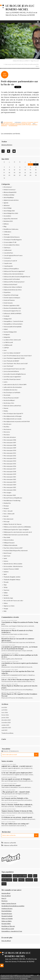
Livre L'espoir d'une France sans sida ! (14, 369)
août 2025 (4, 730)
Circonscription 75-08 (10, 242)
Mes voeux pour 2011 (10, 453)
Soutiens (6, 572)
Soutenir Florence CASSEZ (11, 569)
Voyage (6, 609)
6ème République (9, 197)
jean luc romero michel (20, 876)
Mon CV (4, 898)
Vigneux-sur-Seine (9, 606)
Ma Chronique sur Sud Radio (12, 392)
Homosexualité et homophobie (13, 327)
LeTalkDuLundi (8, 345)
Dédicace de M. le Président (12, 279)
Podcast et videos (9, 540)
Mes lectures (7, 429)
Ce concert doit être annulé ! (11, 786)
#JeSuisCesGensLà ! (10, 190)
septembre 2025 (6, 728)
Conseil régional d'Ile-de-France (13, 255)
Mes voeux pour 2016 (10, 466)
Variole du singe (8, 598)
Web (5, 611)
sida (36, 880)
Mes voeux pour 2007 (10, 443)
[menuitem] (21, 61)
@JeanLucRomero (7, 145)
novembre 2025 (6, 722)
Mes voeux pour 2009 (10, 448)
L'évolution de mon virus (11, 390)
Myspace (6, 508)
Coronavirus (7, 258)
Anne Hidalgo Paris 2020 (11, 213)
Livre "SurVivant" (9, 366)
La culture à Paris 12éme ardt (12, 340)
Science (6, 561)
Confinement (8, 250)
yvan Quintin (6, 663)
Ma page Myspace (7, 914)
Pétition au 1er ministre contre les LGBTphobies (17, 527)
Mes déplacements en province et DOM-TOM (17, 421)
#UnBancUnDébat (9, 195)
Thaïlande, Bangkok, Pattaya (12, 580)
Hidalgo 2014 (8, 319)
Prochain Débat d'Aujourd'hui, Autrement (16, 551)
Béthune (6, 224)
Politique (21, 880)
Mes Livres (7, 432)
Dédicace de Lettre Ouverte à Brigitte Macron (17, 277)
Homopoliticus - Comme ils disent (13, 321)
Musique (6, 506)
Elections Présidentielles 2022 (12, 308)
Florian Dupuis (6, 686)
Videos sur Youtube (7, 918)
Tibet (5, 585)
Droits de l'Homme (9, 300)
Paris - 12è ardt (8, 511)
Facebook (6, 316)
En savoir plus (24, 978)
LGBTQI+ (6, 348)
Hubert (6, 329)
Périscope (7, 522)
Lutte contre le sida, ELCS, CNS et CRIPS (15, 385)
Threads (6, 582)
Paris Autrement (11, 124)
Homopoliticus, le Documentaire (13, 324)
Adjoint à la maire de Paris (11, 200)
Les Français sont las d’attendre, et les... (15, 798)
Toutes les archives (7, 733)
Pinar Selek (7, 537)
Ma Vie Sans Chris (9, 403)
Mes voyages (7, 493)
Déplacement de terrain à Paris (13, 290)
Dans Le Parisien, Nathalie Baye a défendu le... (17, 805)
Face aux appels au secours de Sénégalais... (16, 779)
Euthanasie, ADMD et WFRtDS (12, 313)
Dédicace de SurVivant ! (11, 284)
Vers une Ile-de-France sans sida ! (13, 601)
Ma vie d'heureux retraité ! (11, 398)
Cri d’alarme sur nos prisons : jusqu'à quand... (17, 817)
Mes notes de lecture (10, 437)
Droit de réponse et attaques (12, 298)
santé (24, 125)
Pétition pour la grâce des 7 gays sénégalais (16, 530)
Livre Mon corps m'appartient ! (12, 377)
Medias (6, 411)
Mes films (6, 427)
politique (28, 125)
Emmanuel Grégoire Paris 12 (12, 311)
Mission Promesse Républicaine (13, 498)
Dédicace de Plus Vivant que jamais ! (14, 282)
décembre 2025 (6, 720)
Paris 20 (6, 516)
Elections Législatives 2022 (11, 305)
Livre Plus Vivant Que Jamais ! (12, 379)
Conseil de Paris (8, 253)
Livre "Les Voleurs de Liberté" (12, 353)
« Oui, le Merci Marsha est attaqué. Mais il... (21, 680)
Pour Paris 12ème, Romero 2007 (13, 548)
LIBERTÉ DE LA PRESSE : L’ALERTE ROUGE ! (17, 766)
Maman (6, 408)
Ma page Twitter (6, 924)
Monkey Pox (7, 503)
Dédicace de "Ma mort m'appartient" (14, 271)
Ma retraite (7, 395)
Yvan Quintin (6, 622)
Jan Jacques (5, 631)
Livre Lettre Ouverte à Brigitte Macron (15, 374)
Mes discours (8, 424)
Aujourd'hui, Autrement (11, 219)
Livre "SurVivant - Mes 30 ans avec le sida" (16, 363)
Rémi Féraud (7, 553)
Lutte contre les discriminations (13, 387)
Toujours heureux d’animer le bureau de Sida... (17, 811)
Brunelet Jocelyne (7, 639)
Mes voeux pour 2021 (10, 477)
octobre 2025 (5, 725)
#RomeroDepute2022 (10, 192)
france (4, 884)
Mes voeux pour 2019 (10, 474)
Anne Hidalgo (8, 208)
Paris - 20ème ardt (9, 514)
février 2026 (5, 715)
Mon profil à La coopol (8, 929)
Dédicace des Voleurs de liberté (13, 287)
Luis (3, 680)
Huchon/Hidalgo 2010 (10, 332)
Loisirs (6, 382)
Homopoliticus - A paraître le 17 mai (12, 931)
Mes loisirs (7, 435)
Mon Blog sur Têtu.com (8, 926)
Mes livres (4, 901)
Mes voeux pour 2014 (10, 461)
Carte (4, 739)
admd (3, 125)
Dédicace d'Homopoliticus (11, 269)
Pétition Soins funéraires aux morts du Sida (16, 535)
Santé (29, 124)
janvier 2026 (5, 718)
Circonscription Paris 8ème (12, 245)
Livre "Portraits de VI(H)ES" (11, 361)
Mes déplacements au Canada (12, 419)
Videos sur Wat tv (7, 921)
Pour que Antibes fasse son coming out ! (15, 824)
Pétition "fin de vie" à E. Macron (13, 524)
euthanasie (18, 125)
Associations (7, 216)
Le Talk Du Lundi (8, 342)
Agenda (24, 122)
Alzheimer (7, 205)
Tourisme (6, 590)
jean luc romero (7, 876)
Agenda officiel (6, 893)
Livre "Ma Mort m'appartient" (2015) (14, 358)
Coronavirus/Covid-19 (10, 261)
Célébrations (7, 232)
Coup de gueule (8, 266)
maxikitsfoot (6, 655)
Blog (5, 226)
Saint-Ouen (7, 556)
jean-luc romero (10, 125)
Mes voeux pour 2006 (10, 440)
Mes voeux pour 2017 (10, 469)
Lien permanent (7, 122)
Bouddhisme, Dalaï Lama (11, 229)
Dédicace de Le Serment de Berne (13, 274)
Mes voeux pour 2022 (10, 479)
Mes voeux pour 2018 (10, 472)
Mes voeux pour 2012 (10, 456)
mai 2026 (4, 707)
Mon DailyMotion (7, 911)
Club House (7, 248)
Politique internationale (10, 545)
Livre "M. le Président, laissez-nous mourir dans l (18, 356)
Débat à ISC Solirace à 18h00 (21, 61)
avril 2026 (4, 710)
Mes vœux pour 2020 (10, 495)
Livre (5, 350)
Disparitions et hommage (11, 295)
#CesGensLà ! (8, 187)
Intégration (7, 337)
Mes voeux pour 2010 (10, 450)
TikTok (5, 587)
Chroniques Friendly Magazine (13, 240)
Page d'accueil (35, 61)
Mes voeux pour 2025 (10, 487)
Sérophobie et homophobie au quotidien (13, 906)
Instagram (7, 334)
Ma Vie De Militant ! (9, 400)
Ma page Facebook (7, 916)
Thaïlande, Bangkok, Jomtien (12, 577)
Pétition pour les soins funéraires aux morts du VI (18, 532)
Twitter (6, 593)
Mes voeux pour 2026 (10, 490)
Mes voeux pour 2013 (10, 458)
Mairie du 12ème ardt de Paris (12, 406)
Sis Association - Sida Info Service (13, 566)
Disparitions (7, 292)
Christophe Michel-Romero (12, 237)
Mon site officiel (6, 896)
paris (35, 876)
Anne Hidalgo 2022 (9, 211)
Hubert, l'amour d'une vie (9, 903)
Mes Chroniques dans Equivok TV (13, 414)
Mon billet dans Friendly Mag (12, 501)
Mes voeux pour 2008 (10, 445)
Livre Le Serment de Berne (11, 371)
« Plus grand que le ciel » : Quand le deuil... (16, 792)
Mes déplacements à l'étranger (13, 416)
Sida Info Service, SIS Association (13, 564)
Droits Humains (8, 303)
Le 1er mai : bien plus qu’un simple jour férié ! (17, 773)
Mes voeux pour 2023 (10, 482)
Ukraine (6, 595)
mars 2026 (5, 712)
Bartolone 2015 (8, 221)
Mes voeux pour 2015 (10, 464)
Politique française (21, 124)
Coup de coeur (8, 263)
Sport (5, 574)
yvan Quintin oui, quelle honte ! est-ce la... (15, 647)
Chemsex (6, 234)
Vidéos (6, 603)
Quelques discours (7, 908)
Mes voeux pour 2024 (10, 485)
